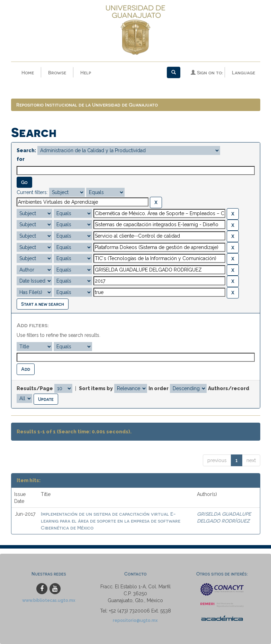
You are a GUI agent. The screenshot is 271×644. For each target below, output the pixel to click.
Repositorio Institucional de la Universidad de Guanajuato (87, 105)
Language (243, 72)
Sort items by (96, 388)
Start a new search (43, 304)
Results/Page (35, 388)
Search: (26, 150)
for (21, 159)
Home (28, 72)
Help (86, 72)
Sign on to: (207, 72)
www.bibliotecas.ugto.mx (49, 600)
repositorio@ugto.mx (135, 620)
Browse (57, 72)
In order (159, 388)
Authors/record (229, 388)
